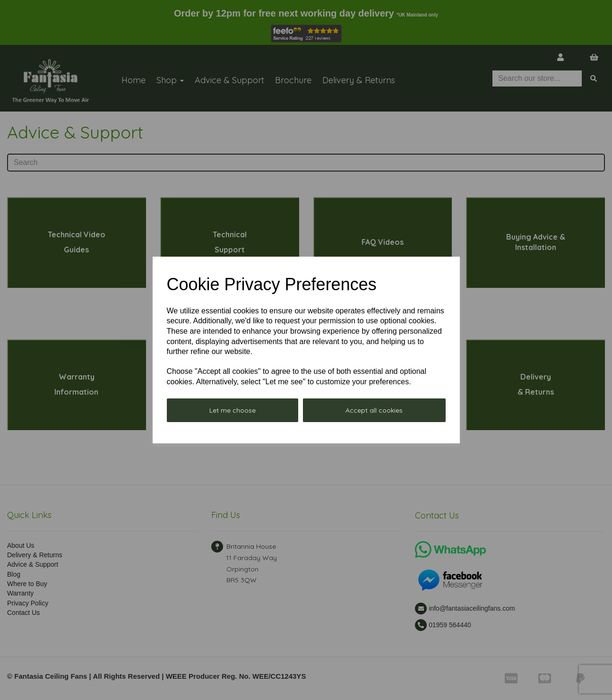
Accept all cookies (374, 410)
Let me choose (233, 410)
